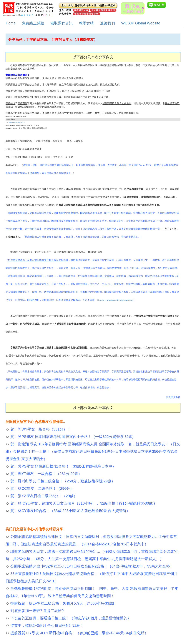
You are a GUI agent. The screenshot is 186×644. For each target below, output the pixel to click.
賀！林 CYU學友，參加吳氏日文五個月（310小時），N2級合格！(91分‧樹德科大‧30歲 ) (82, 503)
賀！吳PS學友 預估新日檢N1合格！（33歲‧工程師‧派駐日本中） (63, 466)
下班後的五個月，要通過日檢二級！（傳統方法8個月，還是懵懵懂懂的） (70, 618)
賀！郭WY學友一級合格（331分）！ (40, 429)
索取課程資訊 (62, 23)
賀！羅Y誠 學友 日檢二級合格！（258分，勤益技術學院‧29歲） (62, 481)
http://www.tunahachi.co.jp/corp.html (115, 300)
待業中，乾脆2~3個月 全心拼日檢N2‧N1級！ (46, 625)
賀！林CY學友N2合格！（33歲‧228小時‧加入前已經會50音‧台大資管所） (70, 511)
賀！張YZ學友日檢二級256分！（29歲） (43, 496)
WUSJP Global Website (141, 23)
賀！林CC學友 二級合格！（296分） (41, 488)
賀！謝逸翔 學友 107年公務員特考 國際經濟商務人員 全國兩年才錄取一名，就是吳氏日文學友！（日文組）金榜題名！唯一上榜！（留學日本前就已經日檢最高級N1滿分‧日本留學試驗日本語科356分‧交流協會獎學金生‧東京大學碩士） (93, 451)
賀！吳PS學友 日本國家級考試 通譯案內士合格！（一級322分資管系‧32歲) (71, 437)
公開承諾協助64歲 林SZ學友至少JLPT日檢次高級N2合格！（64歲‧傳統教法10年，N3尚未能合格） (91, 566)
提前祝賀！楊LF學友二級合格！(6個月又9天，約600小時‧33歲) (62, 603)
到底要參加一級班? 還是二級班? (36, 611)
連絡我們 (107, 23)
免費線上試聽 (33, 23)
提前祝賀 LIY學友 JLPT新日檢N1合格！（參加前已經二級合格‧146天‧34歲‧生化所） (79, 633)
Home (11, 23)
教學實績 (86, 23)
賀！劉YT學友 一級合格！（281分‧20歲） (46, 474)
